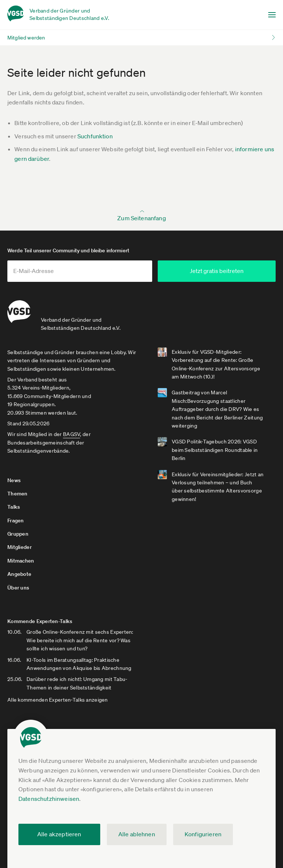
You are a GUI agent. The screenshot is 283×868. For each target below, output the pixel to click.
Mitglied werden (26, 38)
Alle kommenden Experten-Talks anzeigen (58, 700)
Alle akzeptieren (59, 834)
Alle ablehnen (137, 834)
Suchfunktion (95, 136)
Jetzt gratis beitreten (217, 271)
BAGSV (71, 434)
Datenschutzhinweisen (49, 799)
